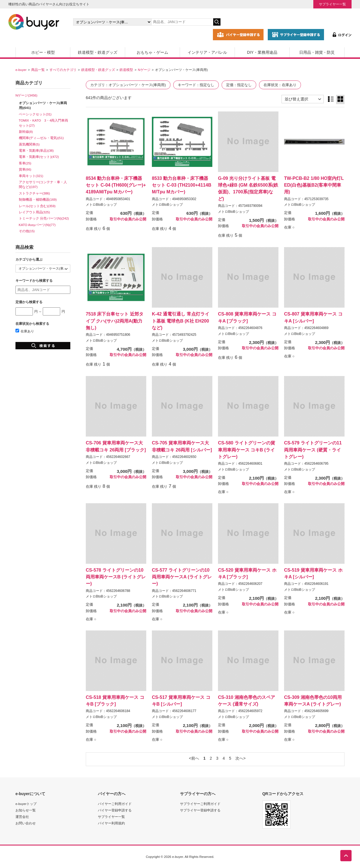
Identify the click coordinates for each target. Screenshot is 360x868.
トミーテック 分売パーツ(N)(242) (44, 218)
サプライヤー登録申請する (200, 810)
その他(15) (27, 231)
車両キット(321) (31, 176)
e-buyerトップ (26, 804)
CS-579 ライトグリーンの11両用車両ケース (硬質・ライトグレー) (313, 449)
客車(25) (25, 163)
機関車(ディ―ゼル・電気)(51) (41, 138)
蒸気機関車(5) (29, 144)
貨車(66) (25, 169)
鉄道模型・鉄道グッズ (98, 52)
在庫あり (25, 331)
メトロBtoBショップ (101, 205)
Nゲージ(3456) (26, 95)
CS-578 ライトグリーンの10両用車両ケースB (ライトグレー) (116, 577)
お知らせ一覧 (26, 810)
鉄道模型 (126, 70)
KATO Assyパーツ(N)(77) (37, 225)
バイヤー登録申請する (115, 810)
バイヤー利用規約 (111, 823)
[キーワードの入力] (182, 22)
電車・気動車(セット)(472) (39, 157)
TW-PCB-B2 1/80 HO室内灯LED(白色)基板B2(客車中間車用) (314, 185)
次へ (239, 758)
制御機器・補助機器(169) (38, 199)
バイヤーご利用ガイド (115, 804)
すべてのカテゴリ (63, 70)
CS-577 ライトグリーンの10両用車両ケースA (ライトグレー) (182, 577)
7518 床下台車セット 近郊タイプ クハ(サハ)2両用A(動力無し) (115, 321)
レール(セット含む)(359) (37, 206)
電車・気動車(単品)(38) (36, 150)
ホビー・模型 (43, 52)
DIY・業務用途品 (262, 52)
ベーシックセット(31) (35, 114)
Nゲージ (144, 70)
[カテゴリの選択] (112, 22)
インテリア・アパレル (207, 52)
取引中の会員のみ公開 (128, 219)
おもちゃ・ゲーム (152, 52)
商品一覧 (38, 70)
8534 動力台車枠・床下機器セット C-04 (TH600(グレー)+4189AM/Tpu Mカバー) (116, 185)
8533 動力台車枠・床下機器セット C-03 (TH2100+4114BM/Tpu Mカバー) (182, 185)
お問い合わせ (26, 823)
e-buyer (21, 70)
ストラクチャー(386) (34, 193)
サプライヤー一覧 (332, 4)
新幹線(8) (26, 132)
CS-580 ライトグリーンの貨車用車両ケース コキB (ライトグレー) (247, 449)
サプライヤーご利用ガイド (200, 804)
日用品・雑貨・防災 (317, 52)
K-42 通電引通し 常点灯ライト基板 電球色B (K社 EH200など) (181, 321)
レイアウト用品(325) (34, 212)
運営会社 (22, 817)
